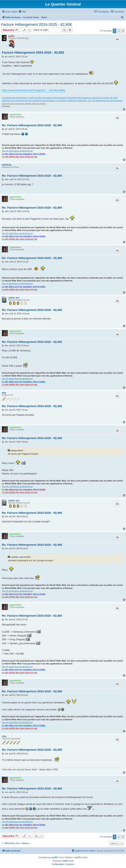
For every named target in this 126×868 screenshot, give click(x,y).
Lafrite (11, 36)
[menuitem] (22, 12)
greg (4, 393)
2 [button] (119, 31)
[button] (123, 31)
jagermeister (15, 115)
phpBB (54, 857)
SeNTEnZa (7, 165)
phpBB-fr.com (68, 861)
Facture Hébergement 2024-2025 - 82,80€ (37, 25)
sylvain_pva (14, 298)
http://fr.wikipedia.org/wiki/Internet (17, 151)
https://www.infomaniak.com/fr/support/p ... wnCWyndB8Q (34, 90)
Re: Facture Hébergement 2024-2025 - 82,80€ (32, 125)
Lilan (4, 736)
